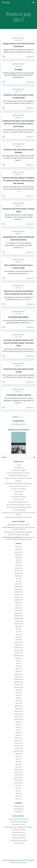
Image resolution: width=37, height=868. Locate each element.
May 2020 (19, 634)
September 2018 (18, 687)
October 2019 (18, 653)
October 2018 (18, 685)
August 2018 (18, 690)
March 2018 (18, 703)
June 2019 (19, 663)
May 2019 (19, 666)
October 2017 (18, 717)
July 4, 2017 (19, 146)
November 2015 (18, 778)
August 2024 (18, 557)
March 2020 (18, 640)
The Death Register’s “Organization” (23, 532)
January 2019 (19, 677)
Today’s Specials (19, 491)
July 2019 (19, 661)
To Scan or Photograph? (19, 510)
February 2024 (18, 568)
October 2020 (18, 621)
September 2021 (18, 600)
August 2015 (18, 785)
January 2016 (19, 772)
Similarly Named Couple (19, 835)
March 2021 (18, 608)
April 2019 (19, 669)
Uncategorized (19, 812)
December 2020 (19, 616)
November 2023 (18, 573)
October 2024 (18, 555)
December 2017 (19, 711)
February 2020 (18, 642)
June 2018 (19, 695)
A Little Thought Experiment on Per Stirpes (19, 473)
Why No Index (18, 494)
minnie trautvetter (19, 809)
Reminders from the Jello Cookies (18, 475)
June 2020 (19, 632)
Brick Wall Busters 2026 (18, 832)
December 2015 (19, 775)
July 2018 (19, 693)
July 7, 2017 (19, 66)
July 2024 (19, 560)
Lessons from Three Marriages (18, 822)
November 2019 (18, 650)
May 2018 (19, 698)
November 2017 (18, 714)
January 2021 (19, 613)
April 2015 (19, 796)
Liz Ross (10, 535)
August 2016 (18, 754)
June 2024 (19, 563)
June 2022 (19, 581)
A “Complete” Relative (23, 525)
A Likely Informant (19, 843)
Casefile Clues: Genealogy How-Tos (19, 502)
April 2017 (19, 732)
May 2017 (19, 730)
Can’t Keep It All (18, 468)
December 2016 (19, 743)
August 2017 (18, 722)
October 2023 (18, 576)
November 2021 (18, 595)
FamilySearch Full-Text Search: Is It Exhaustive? (19, 517)
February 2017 (18, 738)
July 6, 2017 (19, 117)
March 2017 (18, 735)
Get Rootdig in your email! (19, 424)
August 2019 (18, 658)
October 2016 (18, 748)
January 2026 (19, 549)
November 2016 (18, 746)
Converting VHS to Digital (18, 470)
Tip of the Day (19, 816)
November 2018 (18, 682)
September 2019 (18, 656)
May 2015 (19, 793)
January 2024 (19, 571)
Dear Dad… (19, 481)
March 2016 (18, 767)
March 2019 (18, 671)
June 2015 (19, 791)
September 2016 (18, 751)
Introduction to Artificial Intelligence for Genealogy (18, 827)
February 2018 (18, 706)
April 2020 (19, 637)
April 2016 (19, 764)
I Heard (18, 465)
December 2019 (19, 648)
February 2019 (18, 674)
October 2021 (18, 597)
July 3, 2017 (19, 174)
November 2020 (18, 618)
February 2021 (18, 610)
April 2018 (19, 701)
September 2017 (18, 719)
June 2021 (19, 605)
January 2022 (19, 589)
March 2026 (18, 547)
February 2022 (18, 587)
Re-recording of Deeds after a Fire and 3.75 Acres (18, 483)
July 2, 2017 (19, 234)
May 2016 (19, 762)
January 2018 (19, 709)
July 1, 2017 (19, 288)
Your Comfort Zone (18, 499)
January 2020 (19, 645)
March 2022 (18, 584)
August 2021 (18, 602)
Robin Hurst (7, 532)
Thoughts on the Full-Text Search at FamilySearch (18, 478)
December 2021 (19, 592)
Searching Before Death (19, 830)
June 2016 (19, 759)
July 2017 (19, 724)
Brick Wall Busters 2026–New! (19, 840)
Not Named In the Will (19, 824)
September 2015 (18, 783)
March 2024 (18, 565)
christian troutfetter (19, 806)
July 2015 (19, 788)
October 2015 (18, 780)
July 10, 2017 (19, 40)
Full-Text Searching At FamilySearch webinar (19, 507)
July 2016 (19, 756)
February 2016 (18, 770)
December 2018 (19, 679)
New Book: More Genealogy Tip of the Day (18, 505)
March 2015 (18, 799)
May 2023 (19, 579)
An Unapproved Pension (19, 838)
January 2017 (19, 740)
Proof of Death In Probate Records (19, 819)
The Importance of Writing (18, 497)
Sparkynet (23, 862)
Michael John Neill (19, 38)
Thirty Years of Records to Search (19, 486)
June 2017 (19, 727)
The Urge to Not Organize (18, 489)
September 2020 (18, 624)
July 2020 (19, 629)
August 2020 (18, 626)
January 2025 (19, 552)
